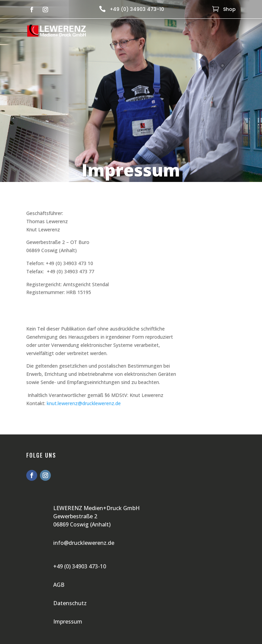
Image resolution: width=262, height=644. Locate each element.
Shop (229, 9)
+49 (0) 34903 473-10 (137, 9)
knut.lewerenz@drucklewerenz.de (84, 403)
